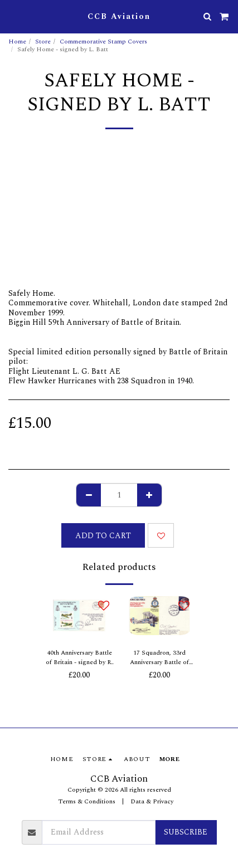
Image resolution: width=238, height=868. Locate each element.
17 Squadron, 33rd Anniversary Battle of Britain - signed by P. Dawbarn (159, 658)
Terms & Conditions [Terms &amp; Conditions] (87, 801)
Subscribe (186, 832)
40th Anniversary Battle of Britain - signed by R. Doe (79, 658)
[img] (79, 616)
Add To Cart (103, 536)
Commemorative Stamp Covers (103, 42)
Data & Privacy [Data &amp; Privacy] (152, 801)
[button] (12, 16)
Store (43, 42)
